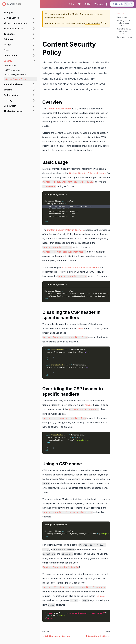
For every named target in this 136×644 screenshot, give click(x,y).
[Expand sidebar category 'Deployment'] (34, 106)
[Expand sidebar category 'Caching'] (34, 100)
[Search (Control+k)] (122, 4)
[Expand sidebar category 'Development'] (34, 55)
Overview (120, 14)
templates (101, 596)
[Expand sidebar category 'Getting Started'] (34, 18)
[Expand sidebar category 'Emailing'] (34, 90)
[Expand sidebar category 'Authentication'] (34, 95)
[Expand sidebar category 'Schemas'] (34, 39)
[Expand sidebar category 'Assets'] (34, 45)
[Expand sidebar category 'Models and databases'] (34, 23)
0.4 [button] (71, 4)
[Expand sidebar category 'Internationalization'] (34, 84)
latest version (93, 23)
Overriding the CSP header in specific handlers (124, 31)
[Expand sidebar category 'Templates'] (34, 34)
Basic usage (122, 17)
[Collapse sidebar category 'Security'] (34, 61)
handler (80, 328)
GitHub (88, 4)
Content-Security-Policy (59, 109)
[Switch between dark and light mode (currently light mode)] (106, 4)
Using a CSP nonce (124, 37)
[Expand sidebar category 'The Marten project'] (34, 111)
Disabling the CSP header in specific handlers (124, 23)
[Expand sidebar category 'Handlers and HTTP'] (34, 29)
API (79, 4)
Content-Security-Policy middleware (88, 173)
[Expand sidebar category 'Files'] (34, 50)
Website (99, 4)
